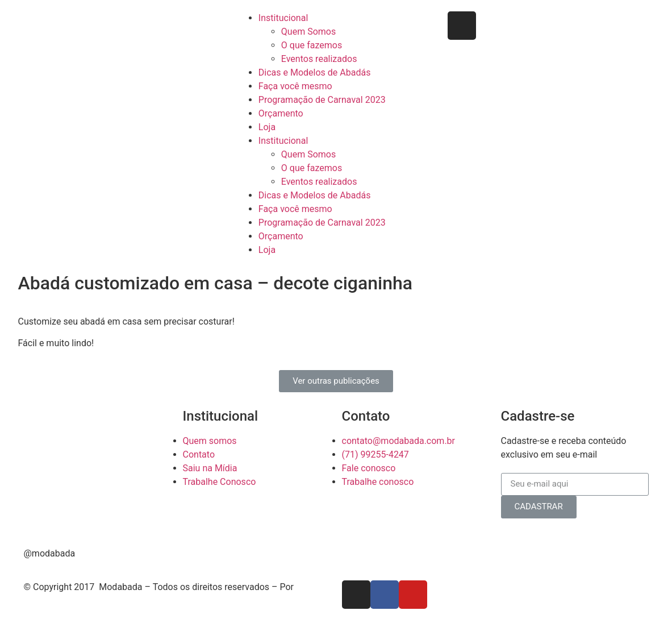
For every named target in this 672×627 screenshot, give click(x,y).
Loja (267, 127)
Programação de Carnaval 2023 (322, 100)
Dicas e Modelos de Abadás (315, 72)
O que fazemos (312, 45)
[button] (336, 381)
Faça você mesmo (295, 86)
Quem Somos (308, 32)
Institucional (283, 18)
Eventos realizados (319, 59)
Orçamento (281, 113)
